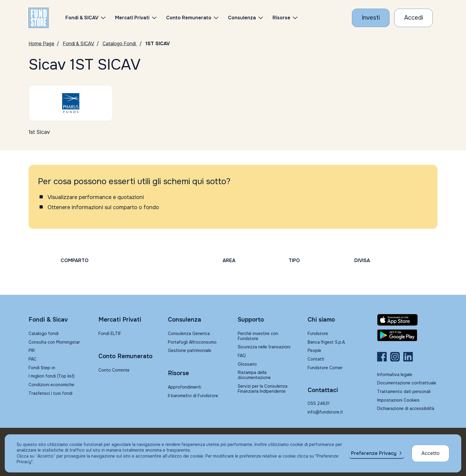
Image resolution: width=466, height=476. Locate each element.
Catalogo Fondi (120, 44)
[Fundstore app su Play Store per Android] (407, 335)
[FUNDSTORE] (39, 18)
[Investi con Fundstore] (371, 18)
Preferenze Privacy (374, 453)
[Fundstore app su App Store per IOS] (407, 320)
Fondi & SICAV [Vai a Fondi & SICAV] (78, 44)
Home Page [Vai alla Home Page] (41, 44)
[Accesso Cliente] (414, 18)
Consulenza (242, 18)
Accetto (430, 453)
